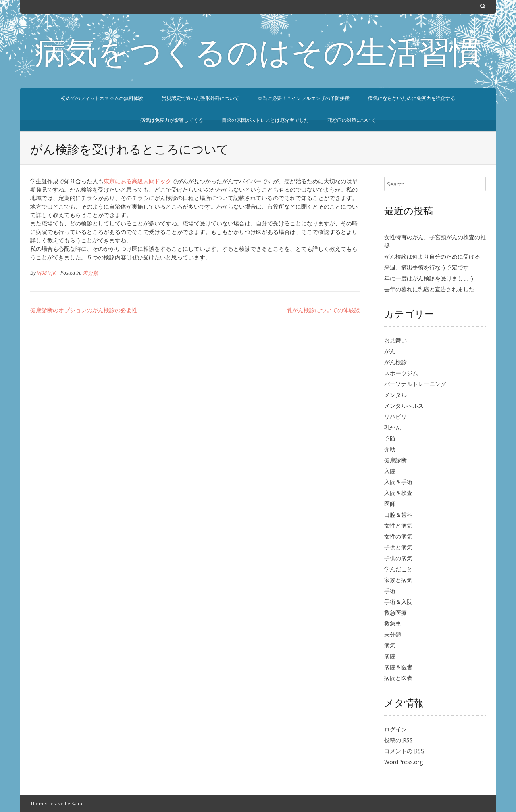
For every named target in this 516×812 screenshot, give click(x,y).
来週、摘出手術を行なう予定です (427, 267)
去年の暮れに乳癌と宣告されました (429, 289)
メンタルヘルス (404, 406)
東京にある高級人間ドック (137, 181)
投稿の (398, 740)
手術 (390, 591)
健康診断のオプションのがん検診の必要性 (84, 310)
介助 (390, 449)
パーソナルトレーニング (415, 384)
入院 (390, 471)
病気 (390, 645)
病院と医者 (398, 678)
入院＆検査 (398, 493)
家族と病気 (398, 580)
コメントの (404, 751)
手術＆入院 (398, 602)
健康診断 (395, 460)
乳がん (393, 427)
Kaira (77, 803)
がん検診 (395, 362)
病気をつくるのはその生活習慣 (258, 56)
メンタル (395, 395)
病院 (390, 656)
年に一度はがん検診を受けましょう (429, 278)
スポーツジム (401, 373)
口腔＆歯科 (398, 515)
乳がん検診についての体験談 (323, 310)
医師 (390, 504)
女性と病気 (398, 525)
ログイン (395, 729)
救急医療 (395, 613)
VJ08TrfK (46, 273)
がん (390, 351)
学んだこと (398, 569)
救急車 (393, 623)
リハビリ (395, 416)
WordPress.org (404, 762)
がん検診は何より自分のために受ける (432, 256)
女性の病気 (398, 536)
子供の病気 (398, 558)
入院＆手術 (398, 482)
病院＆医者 (398, 667)
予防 (390, 438)
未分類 (91, 273)
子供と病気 (398, 547)
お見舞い (395, 340)
